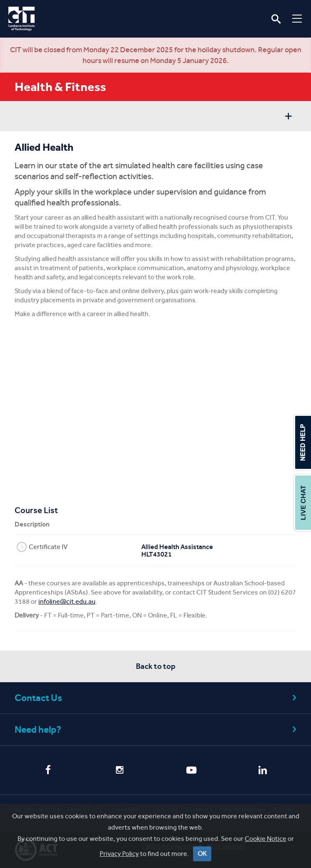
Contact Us (157, 698)
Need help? (157, 730)
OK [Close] (202, 854)
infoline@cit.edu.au (67, 601)
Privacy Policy (119, 854)
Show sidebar (288, 117)
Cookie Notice (266, 839)
